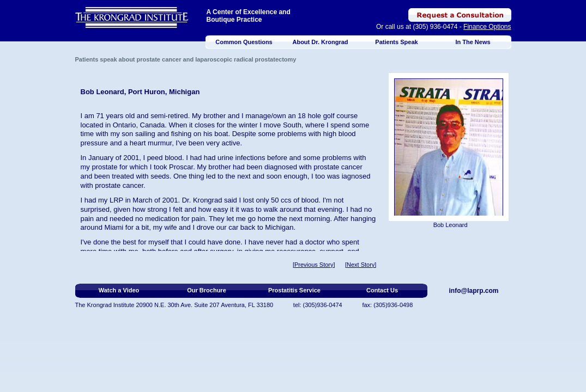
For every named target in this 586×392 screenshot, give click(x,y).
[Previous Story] (314, 265)
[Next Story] (361, 265)
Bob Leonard (451, 225)
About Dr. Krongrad (320, 42)
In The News (473, 42)
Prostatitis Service (294, 290)
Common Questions (244, 42)
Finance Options (487, 27)
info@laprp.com (474, 291)
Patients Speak (396, 42)
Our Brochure (207, 290)
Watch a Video (119, 290)
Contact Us (382, 290)
